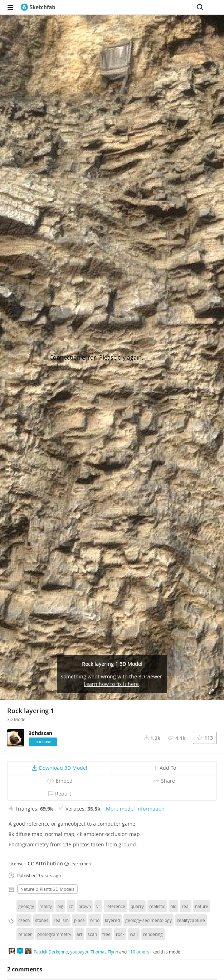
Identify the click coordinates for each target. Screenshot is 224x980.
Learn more (79, 864)
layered (112, 920)
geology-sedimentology (148, 920)
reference (115, 906)
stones (42, 920)
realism (61, 920)
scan (92, 934)
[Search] (200, 7)
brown (85, 906)
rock (120, 934)
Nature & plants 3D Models (47, 889)
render (25, 934)
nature (202, 906)
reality (46, 906)
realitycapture (191, 920)
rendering (153, 934)
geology (26, 906)
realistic (157, 906)
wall (134, 934)
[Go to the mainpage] (38, 7)
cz (71, 906)
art (79, 934)
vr (98, 906)
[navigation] (10, 7)
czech (24, 920)
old (173, 906)
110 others (138, 952)
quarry (137, 906)
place (79, 920)
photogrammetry (54, 934)
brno (95, 920)
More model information (135, 809)
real (186, 906)
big (60, 906)
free (106, 934)
